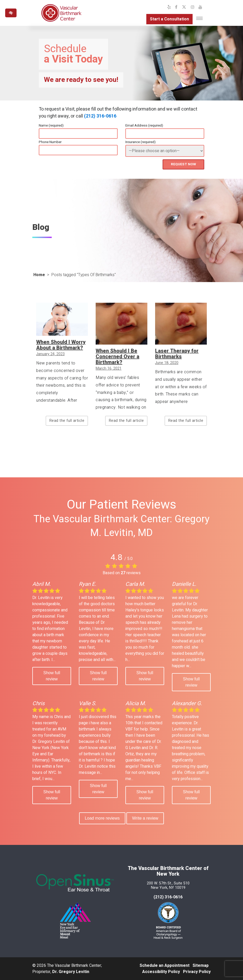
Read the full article (67, 421)
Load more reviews (102, 818)
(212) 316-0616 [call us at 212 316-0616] (168, 897)
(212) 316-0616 (100, 116)
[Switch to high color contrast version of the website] (11, 13)
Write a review (145, 818)
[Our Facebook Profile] (176, 7)
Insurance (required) (141, 142)
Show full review (52, 676)
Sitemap (201, 966)
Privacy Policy (197, 972)
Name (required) (51, 126)
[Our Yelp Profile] (169, 7)
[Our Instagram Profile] (193, 7)
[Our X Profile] (184, 7)
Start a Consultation (169, 19)
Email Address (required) (144, 126)
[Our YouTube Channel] (200, 7)
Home (39, 275)
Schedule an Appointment (165, 966)
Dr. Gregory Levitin (71, 972)
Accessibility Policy (161, 972)
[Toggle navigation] (199, 18)
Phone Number (50, 142)
